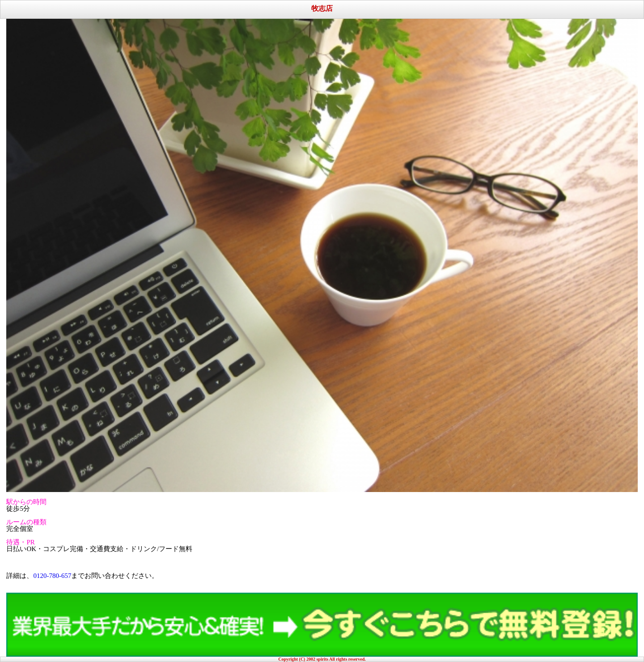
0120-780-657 (52, 576)
